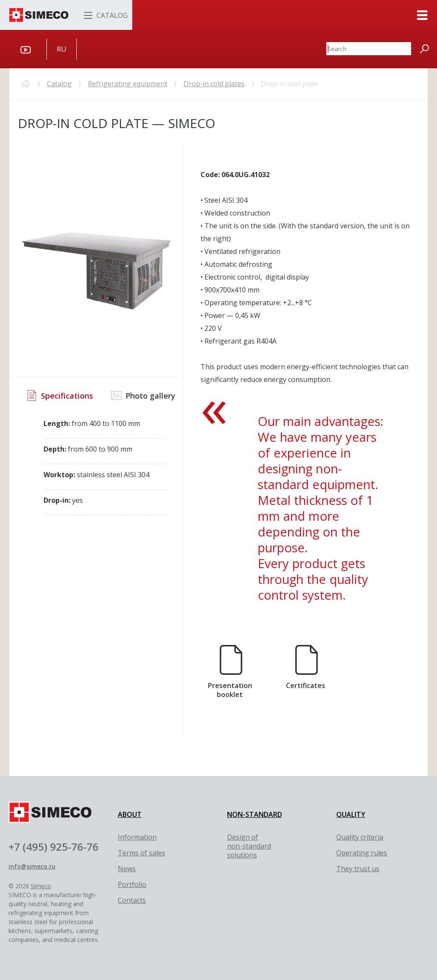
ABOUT (130, 814)
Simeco (41, 886)
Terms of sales (141, 853)
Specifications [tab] (60, 395)
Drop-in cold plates (214, 84)
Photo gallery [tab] (143, 395)
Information (137, 837)
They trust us (358, 869)
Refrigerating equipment (128, 84)
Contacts (132, 900)
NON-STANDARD (255, 814)
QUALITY (351, 814)
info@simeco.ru (32, 866)
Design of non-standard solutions (249, 846)
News (127, 869)
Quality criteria (360, 837)
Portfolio (132, 884)
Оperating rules (362, 853)
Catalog (59, 84)
